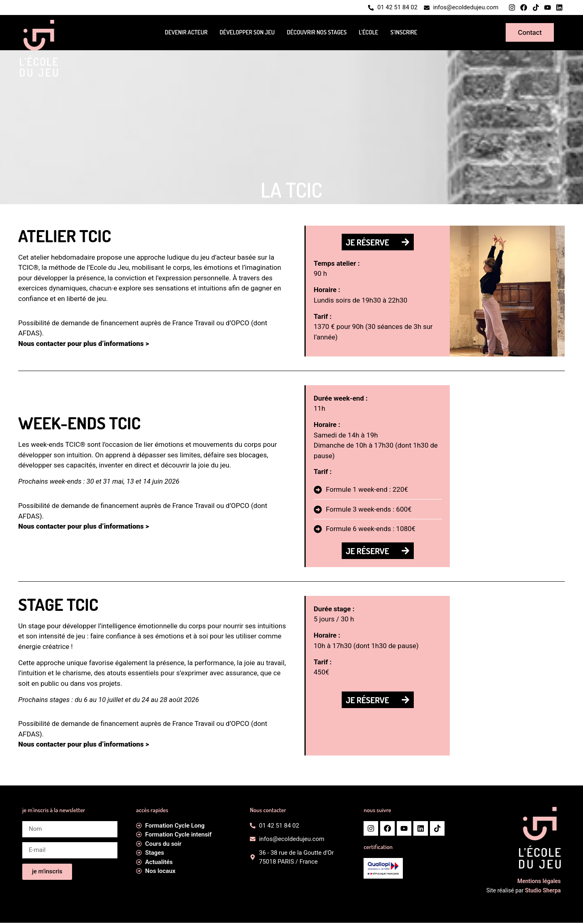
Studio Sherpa (543, 892)
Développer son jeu (247, 33)
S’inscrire (404, 33)
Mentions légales (539, 883)
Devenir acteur (186, 33)
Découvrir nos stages (317, 33)
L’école (368, 33)
